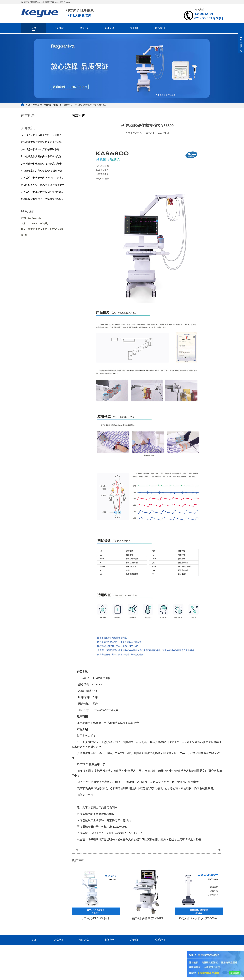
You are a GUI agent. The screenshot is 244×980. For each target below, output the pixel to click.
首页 (34, 28)
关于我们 (135, 28)
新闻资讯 (109, 28)
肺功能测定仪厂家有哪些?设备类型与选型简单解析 (47, 171)
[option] (122, 73)
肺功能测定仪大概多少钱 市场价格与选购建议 (45, 156)
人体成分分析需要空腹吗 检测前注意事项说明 (45, 178)
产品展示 (59, 28)
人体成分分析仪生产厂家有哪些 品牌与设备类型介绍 (48, 149)
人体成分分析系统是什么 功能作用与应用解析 (45, 192)
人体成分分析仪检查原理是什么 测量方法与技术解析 (48, 135)
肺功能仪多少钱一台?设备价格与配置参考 (43, 185)
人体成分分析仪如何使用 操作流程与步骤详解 (45, 163)
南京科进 (78, 115)
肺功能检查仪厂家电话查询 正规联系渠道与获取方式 (48, 142)
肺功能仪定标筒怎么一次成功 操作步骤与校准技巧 (47, 199)
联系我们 (160, 28)
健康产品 (84, 28)
